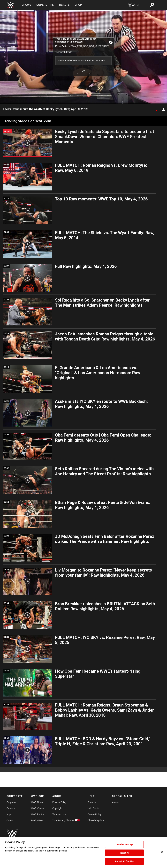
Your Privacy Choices (63, 820)
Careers (11, 808)
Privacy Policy (59, 802)
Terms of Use (59, 814)
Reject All (124, 853)
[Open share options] (163, 109)
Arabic (115, 802)
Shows (27, 5)
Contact (10, 820)
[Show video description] (156, 109)
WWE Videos (37, 808)
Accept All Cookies (124, 861)
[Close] (162, 852)
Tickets (64, 5)
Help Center (94, 808)
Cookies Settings (124, 844)
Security (92, 802)
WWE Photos (37, 814)
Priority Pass (37, 820)
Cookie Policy (95, 814)
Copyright (57, 808)
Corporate (12, 802)
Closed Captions (96, 820)
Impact (10, 814)
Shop (78, 5)
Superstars (45, 5)
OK (83, 71)
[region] (83, 852)
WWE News (37, 802)
